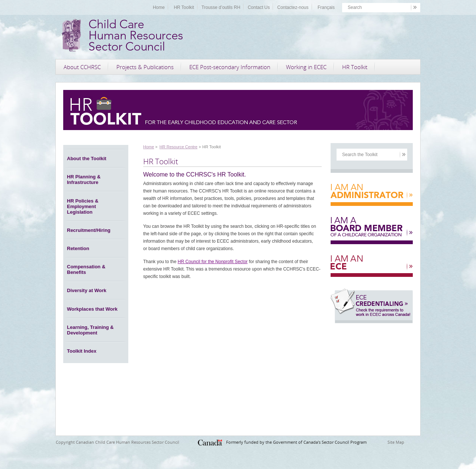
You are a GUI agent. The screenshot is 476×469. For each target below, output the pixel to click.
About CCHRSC (82, 67)
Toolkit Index (82, 351)
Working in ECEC (306, 67)
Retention (78, 248)
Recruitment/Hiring (89, 230)
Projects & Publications (145, 67)
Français (326, 7)
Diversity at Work (87, 290)
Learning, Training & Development (90, 330)
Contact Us (259, 7)
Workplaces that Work (92, 309)
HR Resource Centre (178, 147)
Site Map (396, 442)
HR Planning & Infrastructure (84, 179)
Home (159, 7)
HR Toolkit (184, 7)
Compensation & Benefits (86, 269)
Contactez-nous (293, 7)
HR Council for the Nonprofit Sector (213, 262)
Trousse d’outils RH (221, 7)
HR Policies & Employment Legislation (83, 206)
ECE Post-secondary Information (230, 67)
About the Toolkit (87, 159)
